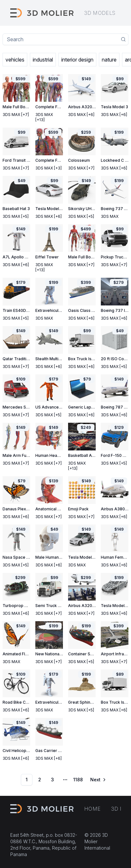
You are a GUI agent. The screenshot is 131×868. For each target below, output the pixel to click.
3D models (100, 13)
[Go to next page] (98, 780)
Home (92, 809)
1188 (78, 780)
